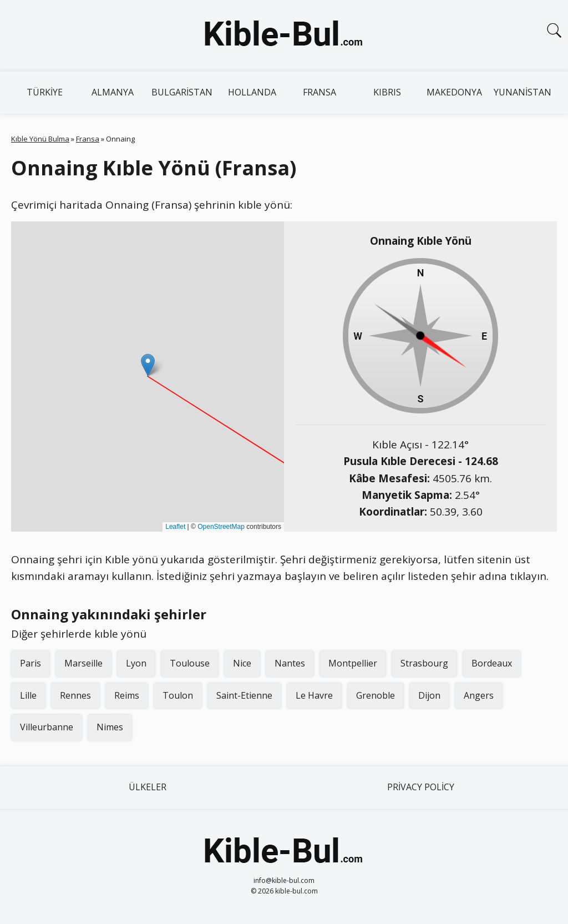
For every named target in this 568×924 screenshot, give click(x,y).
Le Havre (314, 695)
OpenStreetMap (221, 527)
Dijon (429, 695)
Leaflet (175, 527)
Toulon (178, 695)
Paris (31, 663)
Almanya (113, 92)
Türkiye (45, 92)
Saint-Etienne (244, 695)
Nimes (110, 727)
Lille (28, 695)
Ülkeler (148, 787)
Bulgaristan (182, 92)
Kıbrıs (387, 92)
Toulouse (190, 663)
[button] (148, 365)
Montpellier (353, 663)
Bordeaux (492, 663)
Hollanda (252, 92)
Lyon (136, 663)
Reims (127, 695)
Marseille (83, 663)
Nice (242, 663)
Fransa (319, 92)
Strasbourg (424, 663)
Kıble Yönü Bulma (40, 139)
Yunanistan (523, 92)
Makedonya (454, 92)
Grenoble (376, 695)
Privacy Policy (421, 787)
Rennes (75, 695)
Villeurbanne (47, 727)
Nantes (290, 663)
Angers (479, 695)
